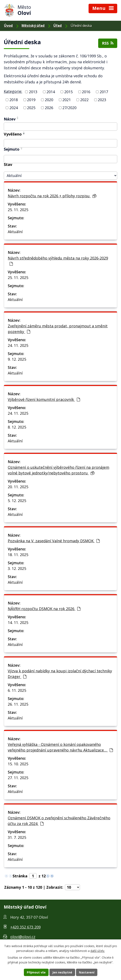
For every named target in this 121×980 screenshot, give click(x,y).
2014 (51, 92)
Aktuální (15, 232)
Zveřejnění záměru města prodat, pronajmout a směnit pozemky (58, 329)
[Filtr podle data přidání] (60, 143)
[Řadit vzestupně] (18, 117)
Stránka (20, 876)
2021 (67, 100)
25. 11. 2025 (18, 210)
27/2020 (69, 108)
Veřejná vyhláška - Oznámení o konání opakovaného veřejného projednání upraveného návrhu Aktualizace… (60, 747)
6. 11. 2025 (17, 690)
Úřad (58, 26)
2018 (14, 100)
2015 (68, 92)
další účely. (98, 951)
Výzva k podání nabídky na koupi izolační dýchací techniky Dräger (60, 674)
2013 (33, 92)
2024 (14, 108)
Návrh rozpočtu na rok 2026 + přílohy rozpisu (52, 196)
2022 (84, 100)
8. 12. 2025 (17, 427)
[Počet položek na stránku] (72, 887)
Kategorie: (13, 91)
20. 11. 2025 (18, 487)
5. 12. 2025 (17, 501)
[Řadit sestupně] (18, 119)
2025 (31, 108)
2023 (102, 100)
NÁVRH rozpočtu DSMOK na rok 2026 (44, 609)
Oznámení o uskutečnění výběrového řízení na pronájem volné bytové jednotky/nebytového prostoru (59, 470)
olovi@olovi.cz (23, 937)
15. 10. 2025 (18, 764)
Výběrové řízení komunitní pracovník (44, 399)
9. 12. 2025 (17, 359)
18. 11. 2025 (18, 555)
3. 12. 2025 (17, 568)
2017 (104, 92)
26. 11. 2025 (18, 704)
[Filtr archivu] (60, 176)
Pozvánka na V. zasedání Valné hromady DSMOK (54, 541)
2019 (31, 100)
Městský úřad (33, 26)
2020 (49, 100)
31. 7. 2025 (17, 837)
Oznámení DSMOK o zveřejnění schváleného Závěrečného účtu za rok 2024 (59, 821)
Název (10, 119)
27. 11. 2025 (18, 778)
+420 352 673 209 (25, 927)
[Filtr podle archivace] (60, 159)
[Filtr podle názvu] (60, 127)
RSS (108, 43)
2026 (49, 108)
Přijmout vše (36, 972)
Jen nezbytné (62, 972)
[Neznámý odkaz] (48, 875)
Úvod (8, 26)
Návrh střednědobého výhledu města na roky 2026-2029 (58, 261)
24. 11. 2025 (18, 345)
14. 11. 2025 (18, 622)
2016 (86, 92)
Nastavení (87, 972)
